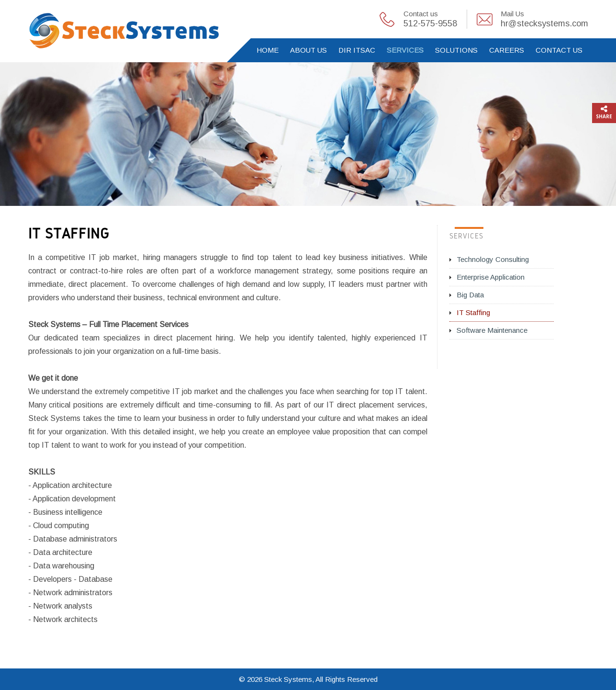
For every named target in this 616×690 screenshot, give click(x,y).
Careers (507, 50)
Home (268, 50)
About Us (308, 50)
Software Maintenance (492, 330)
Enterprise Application (491, 277)
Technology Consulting (493, 259)
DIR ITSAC (357, 50)
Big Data (470, 295)
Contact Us (559, 50)
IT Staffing (473, 312)
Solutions (456, 50)
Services (405, 50)
